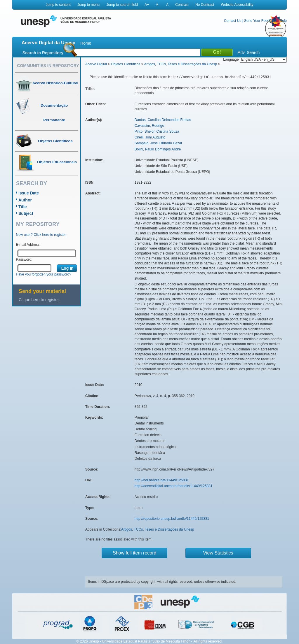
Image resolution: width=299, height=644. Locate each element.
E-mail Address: (28, 245)
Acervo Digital (96, 64)
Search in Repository (43, 53)
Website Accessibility (237, 5)
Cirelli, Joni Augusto (150, 137)
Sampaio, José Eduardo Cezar (158, 143)
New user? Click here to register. (41, 235)
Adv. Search (249, 52)
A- (158, 5)
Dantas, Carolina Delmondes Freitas (163, 120)
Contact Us (233, 21)
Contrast (182, 5)
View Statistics (218, 553)
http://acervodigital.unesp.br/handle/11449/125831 (174, 486)
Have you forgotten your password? (44, 274)
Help (283, 21)
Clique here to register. (39, 300)
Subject (26, 213)
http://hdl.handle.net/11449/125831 (162, 480)
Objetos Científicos (126, 64)
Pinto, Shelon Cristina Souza (157, 131)
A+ (147, 5)
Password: (24, 259)
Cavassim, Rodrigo (149, 126)
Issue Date (29, 193)
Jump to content (58, 5)
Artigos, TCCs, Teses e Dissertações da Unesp (180, 64)
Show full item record (134, 553)
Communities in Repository (48, 66)
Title (23, 207)
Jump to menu (88, 5)
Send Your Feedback (260, 21)
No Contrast (205, 5)
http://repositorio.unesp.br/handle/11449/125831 (172, 519)
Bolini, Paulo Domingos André (158, 149)
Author (25, 200)
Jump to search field (122, 5)
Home (86, 43)
